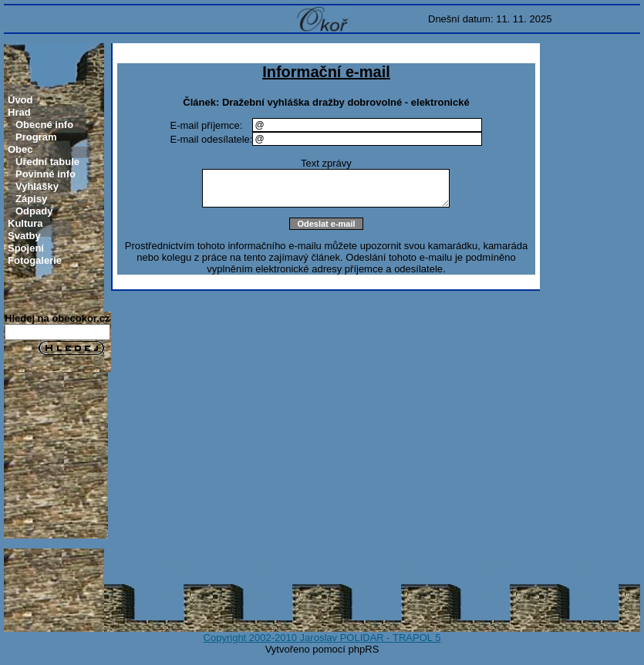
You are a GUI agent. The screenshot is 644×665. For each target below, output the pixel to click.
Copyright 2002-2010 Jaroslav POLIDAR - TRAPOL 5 (322, 638)
